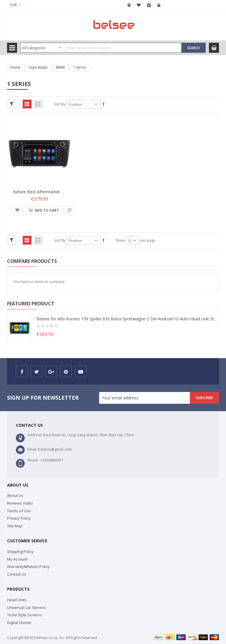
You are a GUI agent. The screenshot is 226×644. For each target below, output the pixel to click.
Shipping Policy (20, 551)
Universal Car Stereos (26, 607)
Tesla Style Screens (25, 615)
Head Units (17, 600)
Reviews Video (20, 503)
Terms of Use (19, 511)
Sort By (60, 104)
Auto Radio (38, 67)
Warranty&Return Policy (28, 566)
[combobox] (101, 48)
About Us (15, 495)
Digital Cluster (19, 622)
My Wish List (139, 5)
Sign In (159, 5)
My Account (129, 5)
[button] (17, 210)
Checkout (149, 5)
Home (15, 67)
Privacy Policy (19, 518)
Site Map (15, 526)
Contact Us (17, 574)
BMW (60, 67)
